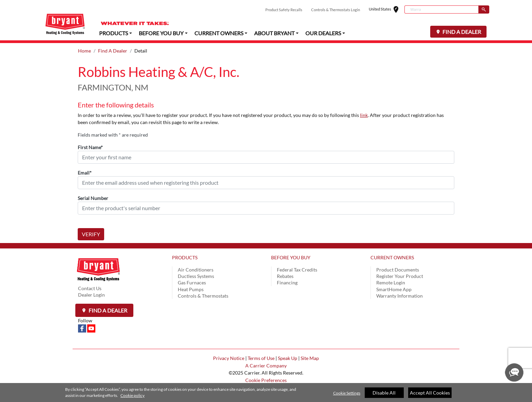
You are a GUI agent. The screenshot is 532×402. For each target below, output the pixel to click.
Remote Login (391, 283)
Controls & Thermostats (203, 296)
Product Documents (398, 270)
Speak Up (288, 358)
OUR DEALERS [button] (323, 33)
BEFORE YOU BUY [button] (161, 33)
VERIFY (91, 234)
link (364, 115)
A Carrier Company (266, 366)
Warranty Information (400, 296)
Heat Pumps (191, 289)
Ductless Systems (196, 276)
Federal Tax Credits (297, 270)
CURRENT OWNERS (392, 257)
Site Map (310, 358)
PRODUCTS (185, 257)
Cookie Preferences (266, 380)
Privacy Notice (229, 358)
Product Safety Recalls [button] (284, 10)
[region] (266, 393)
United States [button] (387, 10)
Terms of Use (261, 358)
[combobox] (441, 9)
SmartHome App (394, 289)
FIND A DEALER (461, 32)
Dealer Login (91, 295)
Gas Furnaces (192, 283)
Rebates (285, 276)
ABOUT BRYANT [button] (274, 33)
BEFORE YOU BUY (291, 257)
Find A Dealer (113, 51)
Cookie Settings (347, 393)
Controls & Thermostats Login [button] (336, 10)
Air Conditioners (196, 270)
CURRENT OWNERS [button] (219, 33)
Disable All (384, 393)
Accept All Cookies (430, 393)
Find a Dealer (107, 310)
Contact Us (90, 288)
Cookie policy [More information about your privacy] (132, 395)
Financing (287, 283)
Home (84, 51)
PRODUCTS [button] (113, 33)
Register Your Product (400, 276)
